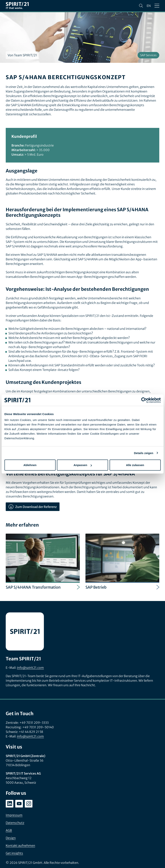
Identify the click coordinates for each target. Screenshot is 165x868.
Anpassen (83, 465)
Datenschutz (15, 823)
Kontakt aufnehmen (20, 846)
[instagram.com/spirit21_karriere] (29, 804)
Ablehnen (30, 465)
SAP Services (148, 55)
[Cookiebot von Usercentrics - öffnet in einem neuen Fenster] (144, 400)
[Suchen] (141, 6)
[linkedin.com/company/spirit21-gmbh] (10, 804)
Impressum (14, 815)
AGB (9, 830)
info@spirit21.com (30, 668)
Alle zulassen (135, 465)
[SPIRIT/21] (17, 6)
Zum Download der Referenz (33, 507)
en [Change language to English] (149, 6)
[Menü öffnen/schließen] (157, 6)
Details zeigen (144, 453)
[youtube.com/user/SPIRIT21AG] (19, 804)
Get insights (14, 853)
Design (11, 838)
